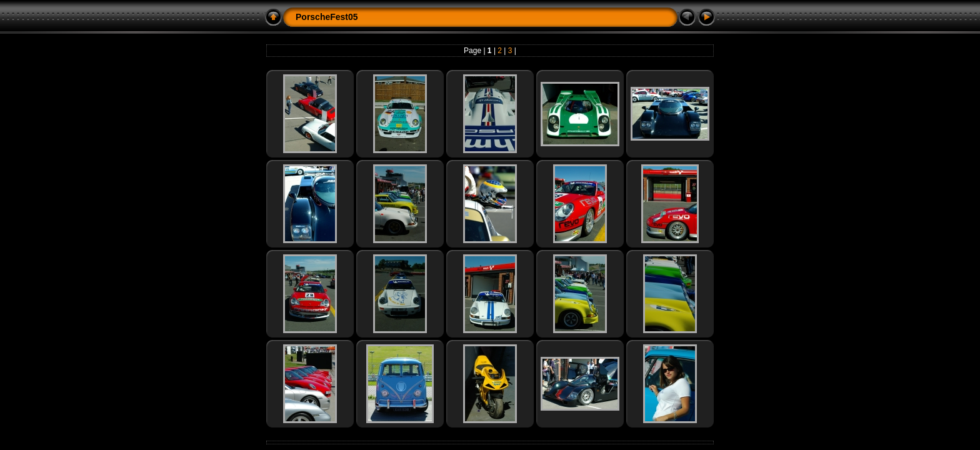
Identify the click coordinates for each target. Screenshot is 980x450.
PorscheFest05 (327, 17)
